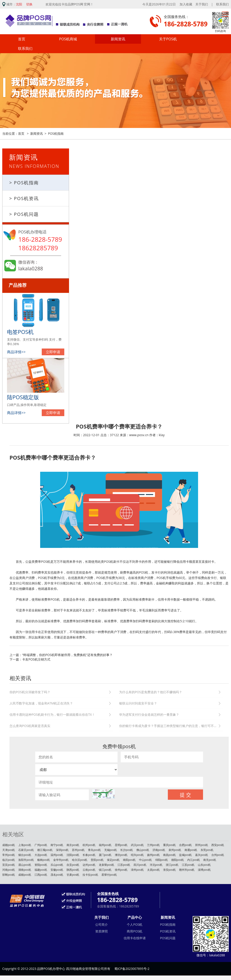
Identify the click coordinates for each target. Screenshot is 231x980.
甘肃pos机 (73, 875)
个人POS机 (135, 924)
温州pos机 (57, 855)
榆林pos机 (44, 860)
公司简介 (102, 924)
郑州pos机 (201, 845)
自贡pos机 (73, 865)
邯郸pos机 (9, 875)
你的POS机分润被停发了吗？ (30, 692)
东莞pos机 (207, 850)
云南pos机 (89, 870)
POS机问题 (168, 938)
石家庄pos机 (26, 850)
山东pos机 (204, 865)
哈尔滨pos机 (80, 860)
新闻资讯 (118, 39)
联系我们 (222, 4)
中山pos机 (145, 860)
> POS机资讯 (24, 198)
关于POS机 (168, 39)
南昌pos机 (169, 855)
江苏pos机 (124, 865)
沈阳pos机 (73, 855)
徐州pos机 (121, 870)
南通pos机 (191, 850)
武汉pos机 (137, 845)
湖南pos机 (25, 870)
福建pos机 (41, 870)
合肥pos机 (185, 845)
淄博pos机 (204, 870)
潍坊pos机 (121, 855)
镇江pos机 (105, 870)
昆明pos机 (121, 845)
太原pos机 (153, 870)
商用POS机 (135, 931)
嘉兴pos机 (201, 855)
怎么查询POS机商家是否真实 (30, 726)
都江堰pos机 (45, 850)
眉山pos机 (25, 865)
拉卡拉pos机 (90, 875)
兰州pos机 (153, 845)
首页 (22, 39)
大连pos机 (41, 855)
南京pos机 (73, 845)
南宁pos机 (57, 845)
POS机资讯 (168, 931)
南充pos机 (210, 860)
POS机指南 (56, 133)
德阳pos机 (178, 860)
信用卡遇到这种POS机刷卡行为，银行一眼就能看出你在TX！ (52, 714)
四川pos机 (140, 865)
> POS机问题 (24, 214)
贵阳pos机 (97, 860)
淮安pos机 (169, 870)
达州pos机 (89, 865)
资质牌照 (102, 931)
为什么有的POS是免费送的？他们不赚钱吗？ (151, 692)
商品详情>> (16, 352)
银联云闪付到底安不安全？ (138, 703)
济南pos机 (159, 850)
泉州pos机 (175, 850)
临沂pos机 (9, 860)
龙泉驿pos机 (106, 865)
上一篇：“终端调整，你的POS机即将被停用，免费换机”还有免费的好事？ (61, 655)
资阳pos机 (41, 865)
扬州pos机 (153, 855)
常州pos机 (9, 855)
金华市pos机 (61, 860)
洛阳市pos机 (26, 860)
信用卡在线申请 (135, 938)
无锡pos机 (111, 850)
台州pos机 (218, 855)
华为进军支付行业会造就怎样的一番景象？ (149, 714)
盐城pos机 (185, 855)
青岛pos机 (94, 850)
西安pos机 (218, 845)
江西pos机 (41, 875)
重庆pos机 (169, 845)
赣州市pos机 (187, 870)
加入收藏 (186, 4)
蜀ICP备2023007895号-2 (132, 969)
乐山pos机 (57, 865)
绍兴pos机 (137, 855)
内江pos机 (194, 860)
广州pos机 (41, 845)
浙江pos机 (172, 865)
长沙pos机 (127, 850)
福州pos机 (105, 845)
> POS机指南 (24, 183)
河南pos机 (9, 870)
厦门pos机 (105, 855)
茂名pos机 (57, 875)
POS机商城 (68, 39)
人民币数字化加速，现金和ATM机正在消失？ (41, 703)
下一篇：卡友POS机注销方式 (30, 659)
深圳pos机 (62, 850)
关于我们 (202, 4)
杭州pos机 (89, 845)
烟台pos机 (25, 855)
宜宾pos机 (9, 865)
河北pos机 (156, 865)
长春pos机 (89, 855)
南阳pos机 (129, 860)
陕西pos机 (73, 870)
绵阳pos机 (162, 860)
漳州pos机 (137, 870)
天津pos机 (9, 850)
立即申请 (53, 352)
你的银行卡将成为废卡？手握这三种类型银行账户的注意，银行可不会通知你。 (171, 726)
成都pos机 (9, 845)
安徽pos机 (57, 870)
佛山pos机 (143, 850)
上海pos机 (25, 845)
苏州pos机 (78, 850)
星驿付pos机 (109, 875)
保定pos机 (113, 860)
